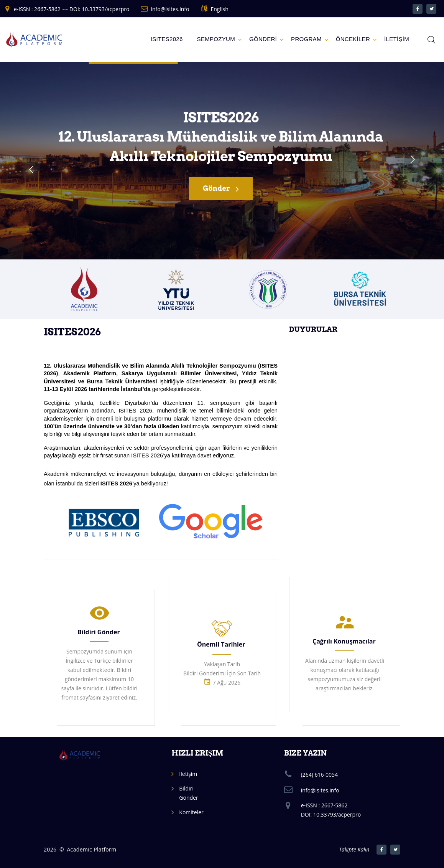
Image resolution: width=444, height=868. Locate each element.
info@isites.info (170, 9)
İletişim (188, 774)
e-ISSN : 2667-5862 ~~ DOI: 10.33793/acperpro (72, 9)
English (219, 9)
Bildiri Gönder (99, 632)
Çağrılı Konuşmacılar (344, 641)
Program (306, 39)
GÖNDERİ (263, 39)
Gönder (221, 190)
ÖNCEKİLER (353, 39)
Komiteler (191, 812)
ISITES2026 (167, 39)
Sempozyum (216, 39)
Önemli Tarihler (221, 644)
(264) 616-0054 (319, 775)
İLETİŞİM (397, 39)
